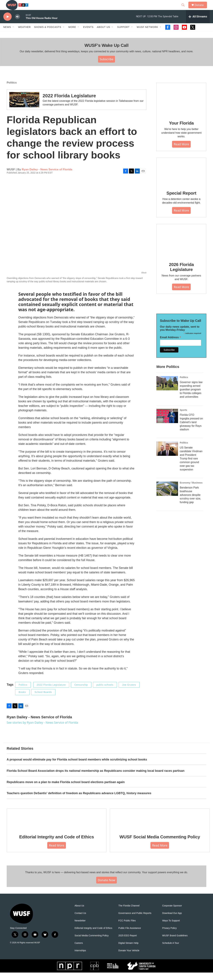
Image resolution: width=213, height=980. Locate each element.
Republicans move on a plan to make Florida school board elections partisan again (66, 790)
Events (88, 35)
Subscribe (107, 67)
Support (123, 35)
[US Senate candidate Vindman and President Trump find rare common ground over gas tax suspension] (167, 456)
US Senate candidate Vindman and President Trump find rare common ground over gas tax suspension (191, 466)
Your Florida (181, 131)
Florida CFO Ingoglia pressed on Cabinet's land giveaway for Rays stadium (191, 430)
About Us (79, 913)
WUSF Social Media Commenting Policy (160, 844)
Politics (12, 90)
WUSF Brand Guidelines (175, 943)
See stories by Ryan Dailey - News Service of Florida (42, 730)
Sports (183, 417)
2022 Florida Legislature (69, 103)
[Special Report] (181, 179)
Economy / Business (191, 490)
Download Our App (172, 921)
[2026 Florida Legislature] (181, 248)
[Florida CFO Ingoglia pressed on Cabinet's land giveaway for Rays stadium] (167, 423)
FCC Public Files (127, 928)
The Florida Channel (129, 913)
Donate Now (107, 888)
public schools (105, 692)
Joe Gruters (129, 692)
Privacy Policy (169, 936)
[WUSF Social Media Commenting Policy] (160, 827)
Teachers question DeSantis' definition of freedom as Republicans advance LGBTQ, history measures (79, 801)
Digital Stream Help (128, 951)
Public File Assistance (130, 936)
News (7, 35)
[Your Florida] (181, 107)
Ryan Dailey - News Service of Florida (47, 177)
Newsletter (80, 928)
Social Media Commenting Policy (92, 943)
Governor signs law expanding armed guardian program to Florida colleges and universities (191, 397)
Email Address (170, 345)
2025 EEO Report (128, 943)
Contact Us (80, 921)
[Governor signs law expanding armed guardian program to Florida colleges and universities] (167, 391)
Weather (24, 35)
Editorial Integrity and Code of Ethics (57, 844)
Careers (79, 951)
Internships (80, 958)
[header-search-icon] (185, 9)
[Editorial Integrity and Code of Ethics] (57, 827)
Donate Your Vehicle (129, 958)
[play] (7, 24)
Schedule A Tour (171, 951)
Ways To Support (171, 928)
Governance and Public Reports (135, 921)
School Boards (43, 700)
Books (22, 700)
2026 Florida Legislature (181, 274)
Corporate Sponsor (172, 913)
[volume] (17, 24)
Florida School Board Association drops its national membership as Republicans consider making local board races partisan (96, 778)
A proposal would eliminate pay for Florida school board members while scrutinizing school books (77, 767)
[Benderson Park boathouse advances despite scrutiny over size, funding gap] (167, 496)
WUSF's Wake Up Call (106, 53)
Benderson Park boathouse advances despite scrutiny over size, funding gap (190, 502)
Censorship (81, 692)
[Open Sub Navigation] (13, 35)
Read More (181, 152)
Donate (201, 9)
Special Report (181, 201)
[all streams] (198, 24)
